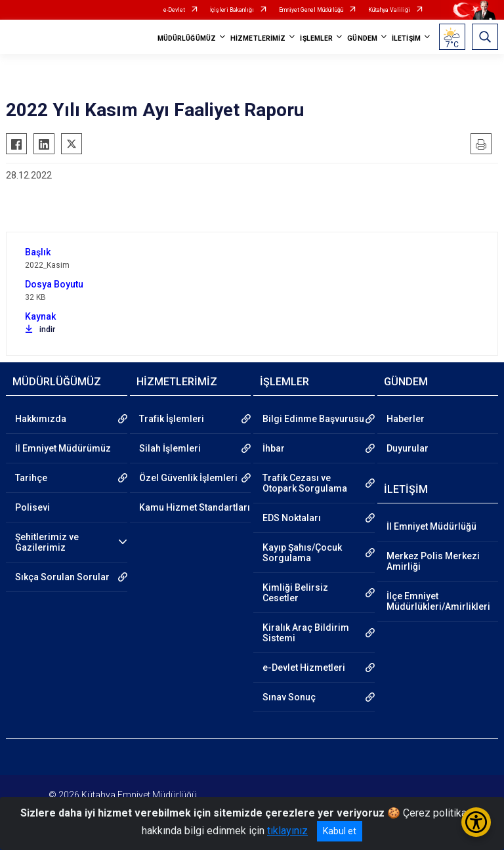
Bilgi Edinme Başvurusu (313, 419)
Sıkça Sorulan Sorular (62, 577)
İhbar (274, 448)
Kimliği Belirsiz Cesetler (295, 593)
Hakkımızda (41, 419)
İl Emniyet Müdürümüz (63, 448)
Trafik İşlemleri (172, 419)
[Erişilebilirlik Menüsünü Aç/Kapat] (476, 822)
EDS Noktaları (292, 518)
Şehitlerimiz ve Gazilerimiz (47, 542)
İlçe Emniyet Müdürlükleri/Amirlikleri (438, 601)
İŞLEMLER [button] (316, 38)
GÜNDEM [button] (362, 38)
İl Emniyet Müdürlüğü (431, 526)
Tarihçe (31, 478)
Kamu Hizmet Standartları (195, 507)
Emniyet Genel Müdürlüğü (311, 10)
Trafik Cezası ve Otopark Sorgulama (305, 483)
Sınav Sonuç (289, 697)
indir (40, 329)
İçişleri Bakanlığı (232, 10)
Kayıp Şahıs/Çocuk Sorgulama (302, 553)
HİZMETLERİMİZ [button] (258, 38)
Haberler (406, 419)
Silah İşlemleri (170, 448)
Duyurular (408, 448)
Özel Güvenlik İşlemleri (188, 478)
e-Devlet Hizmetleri (304, 668)
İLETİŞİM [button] (406, 38)
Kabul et (340, 831)
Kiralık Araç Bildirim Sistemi (306, 633)
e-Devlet (174, 10)
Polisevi (32, 507)
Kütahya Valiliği (389, 10)
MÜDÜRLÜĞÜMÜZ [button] (187, 38)
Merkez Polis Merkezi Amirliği (433, 561)
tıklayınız (287, 831)
